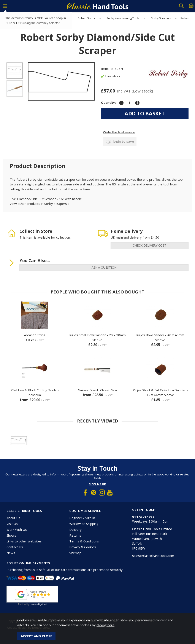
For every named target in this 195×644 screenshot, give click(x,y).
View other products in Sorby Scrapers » (40, 204)
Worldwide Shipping (84, 524)
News (11, 553)
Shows (11, 535)
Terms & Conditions (84, 541)
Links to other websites (24, 541)
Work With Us (17, 529)
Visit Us (12, 524)
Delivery (75, 529)
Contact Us (15, 547)
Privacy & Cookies (83, 547)
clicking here (105, 625)
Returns (75, 535)
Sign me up (97, 484)
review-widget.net (38, 604)
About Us (13, 518)
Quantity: (108, 103)
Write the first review (119, 132)
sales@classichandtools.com (153, 556)
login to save (120, 142)
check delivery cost (150, 245)
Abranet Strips (35, 335)
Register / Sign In (82, 518)
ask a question (104, 267)
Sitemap (75, 553)
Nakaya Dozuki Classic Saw (97, 390)
